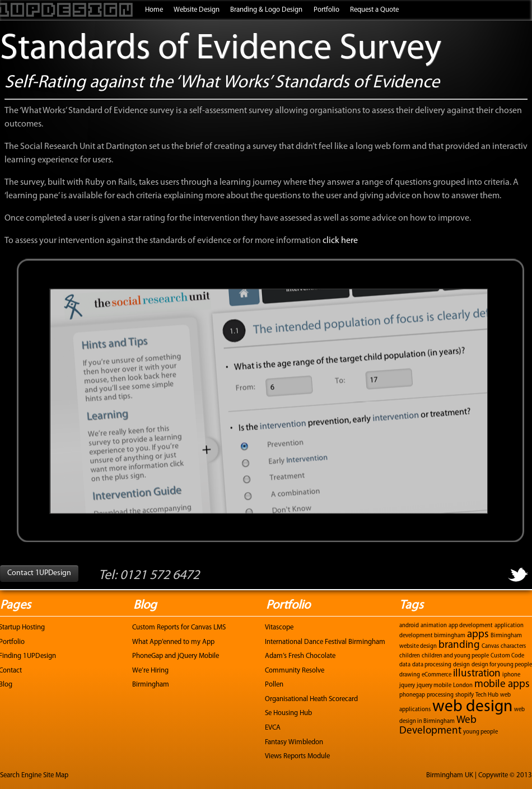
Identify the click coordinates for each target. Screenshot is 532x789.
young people (480, 732)
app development (471, 626)
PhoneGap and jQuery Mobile (176, 656)
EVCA (273, 728)
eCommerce (437, 675)
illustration (477, 674)
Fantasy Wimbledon (294, 742)
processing (440, 695)
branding (459, 645)
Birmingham (151, 685)
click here (340, 241)
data (405, 665)
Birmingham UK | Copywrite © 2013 (479, 775)
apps (478, 635)
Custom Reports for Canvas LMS (179, 627)
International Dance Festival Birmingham (325, 642)
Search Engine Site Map (34, 775)
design (461, 665)
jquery (407, 686)
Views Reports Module (297, 756)
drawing (410, 675)
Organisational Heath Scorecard (311, 699)
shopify (465, 695)
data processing (432, 665)
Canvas (490, 646)
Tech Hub (487, 695)
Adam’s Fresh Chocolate (300, 656)
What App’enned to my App (173, 642)
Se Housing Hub (288, 713)
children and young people (455, 656)
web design (472, 707)
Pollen (274, 685)
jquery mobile (434, 686)
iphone (511, 675)
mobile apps (502, 685)
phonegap (412, 695)
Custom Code (507, 656)
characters (513, 646)
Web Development (438, 726)
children (410, 656)
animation (434, 626)
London (463, 686)
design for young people (502, 665)
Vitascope (279, 627)
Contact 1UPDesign (39, 573)
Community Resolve (295, 671)
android (409, 626)
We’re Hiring (150, 671)
